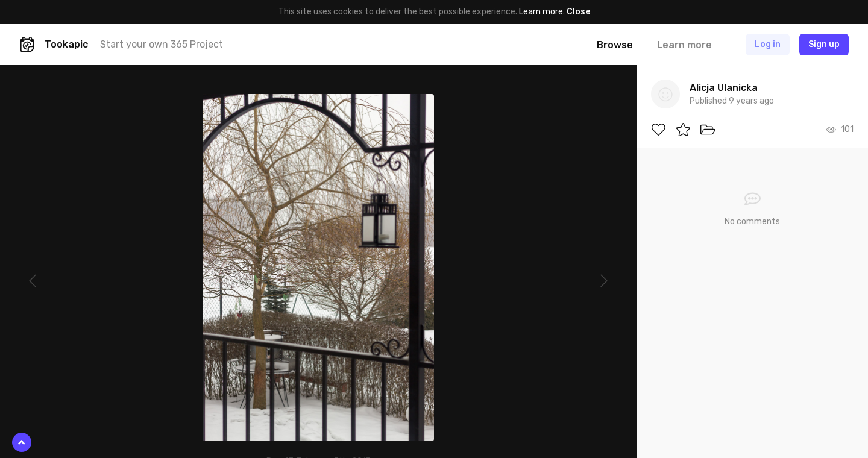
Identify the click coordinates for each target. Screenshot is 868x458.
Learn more (541, 12)
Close (578, 12)
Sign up (824, 44)
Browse (615, 45)
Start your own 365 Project (162, 44)
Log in (768, 44)
